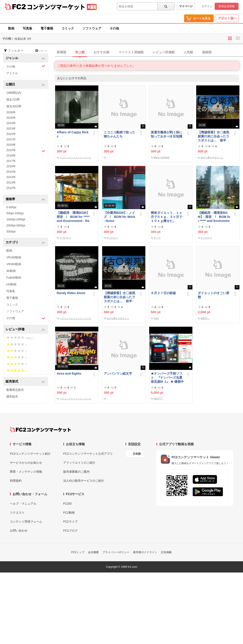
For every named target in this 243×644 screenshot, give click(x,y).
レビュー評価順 (164, 52)
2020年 (11, 145)
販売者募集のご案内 (76, 472)
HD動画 (11, 284)
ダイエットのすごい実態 (214, 295)
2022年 (11, 134)
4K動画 (11, 271)
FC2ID (67, 504)
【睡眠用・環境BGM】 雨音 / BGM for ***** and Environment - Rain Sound (73, 217)
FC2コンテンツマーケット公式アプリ (88, 454)
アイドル (12, 73)
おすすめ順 (101, 52)
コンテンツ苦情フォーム (26, 522)
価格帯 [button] (25, 199)
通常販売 (12, 397)
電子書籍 (47, 28)
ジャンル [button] (25, 58)
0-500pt (11, 207)
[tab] (149, 52)
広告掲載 (166, 552)
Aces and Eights (69, 373)
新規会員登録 (227, 6)
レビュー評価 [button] (25, 330)
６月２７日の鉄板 (163, 293)
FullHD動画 (14, 278)
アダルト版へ (227, 18)
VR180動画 (14, 257)
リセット (41, 51)
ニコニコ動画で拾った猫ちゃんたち (119, 134)
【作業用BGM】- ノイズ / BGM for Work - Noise (119, 217)
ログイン (207, 6)
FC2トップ (78, 552)
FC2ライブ (70, 522)
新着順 (61, 52)
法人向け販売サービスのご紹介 (84, 481)
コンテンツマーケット (56, 7)
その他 (114, 28)
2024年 (11, 123)
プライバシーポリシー (116, 552)
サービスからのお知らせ (26, 463)
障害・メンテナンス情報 (26, 472)
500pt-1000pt (15, 213)
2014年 (11, 177)
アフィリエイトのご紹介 (79, 463)
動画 (11, 28)
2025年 (11, 118)
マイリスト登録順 (131, 52)
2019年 (26, 151)
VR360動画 (14, 264)
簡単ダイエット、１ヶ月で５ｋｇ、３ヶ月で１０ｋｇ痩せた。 (166, 217)
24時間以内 (14, 93)
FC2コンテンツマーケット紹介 (30, 454)
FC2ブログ (70, 531)
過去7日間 (13, 100)
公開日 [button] (25, 85)
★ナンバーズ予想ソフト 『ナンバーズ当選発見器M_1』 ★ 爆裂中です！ (167, 378)
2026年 (11, 112)
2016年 (11, 166)
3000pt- (11, 231)
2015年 (11, 172)
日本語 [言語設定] (137, 454)
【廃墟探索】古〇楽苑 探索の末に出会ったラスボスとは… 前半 (119, 297)
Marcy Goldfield (161, 158)
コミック (68, 28)
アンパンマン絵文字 (118, 373)
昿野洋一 (205, 318)
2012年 (11, 188)
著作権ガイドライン (145, 552)
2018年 (11, 155)
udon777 (158, 399)
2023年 (11, 129)
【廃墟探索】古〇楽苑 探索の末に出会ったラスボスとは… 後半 (214, 136)
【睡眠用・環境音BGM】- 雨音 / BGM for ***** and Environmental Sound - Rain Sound (214, 217)
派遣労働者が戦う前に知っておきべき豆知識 (166, 134)
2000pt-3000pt (16, 225)
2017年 (11, 161)
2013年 (11, 182)
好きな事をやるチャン (212, 158)
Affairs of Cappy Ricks (73, 134)
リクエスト (17, 513)
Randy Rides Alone (71, 293)
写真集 (27, 28)
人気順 (188, 52)
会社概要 (93, 552)
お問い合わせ (19, 531)
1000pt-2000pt (16, 219)
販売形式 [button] (25, 382)
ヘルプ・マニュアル (23, 504)
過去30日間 (14, 106)
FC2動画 (69, 513)
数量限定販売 (15, 390)
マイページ (186, 6)
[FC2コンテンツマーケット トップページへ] (40, 429)
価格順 (207, 52)
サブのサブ (65, 238)
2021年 (11, 139)
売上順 (80, 52)
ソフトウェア (92, 28)
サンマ (157, 238)
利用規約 (16, 481)
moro (156, 318)
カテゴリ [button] (25, 243)
